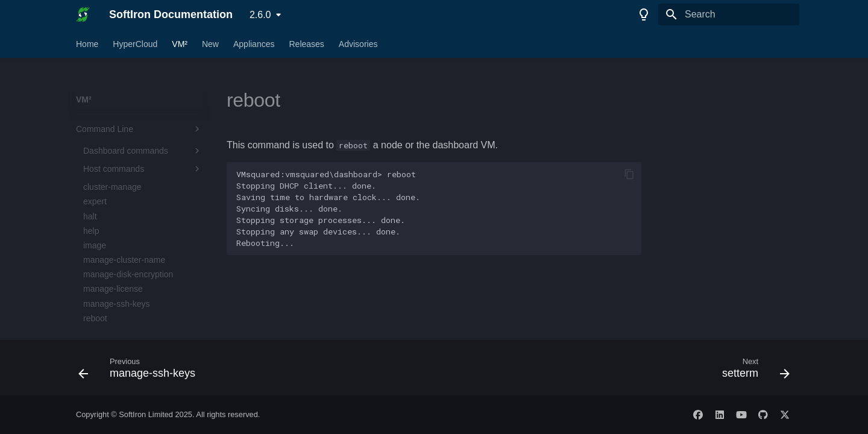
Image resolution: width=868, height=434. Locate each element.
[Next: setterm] (752, 371)
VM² (180, 44)
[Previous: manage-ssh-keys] (140, 371)
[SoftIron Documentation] (83, 14)
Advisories (358, 44)
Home (87, 44)
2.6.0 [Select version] (260, 15)
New (210, 44)
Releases (306, 44)
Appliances (254, 44)
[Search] (729, 14)
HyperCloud (135, 44)
